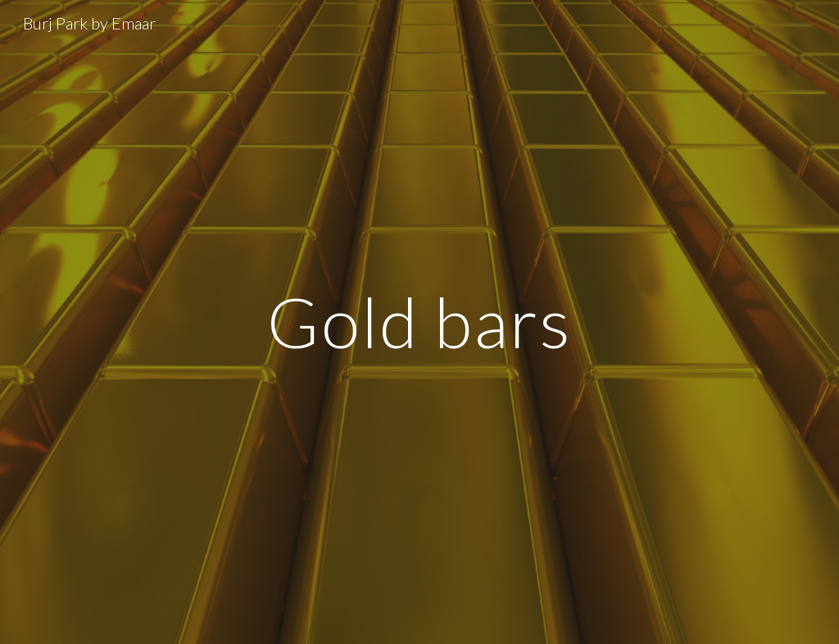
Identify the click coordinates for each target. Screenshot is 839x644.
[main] (419, 322)
